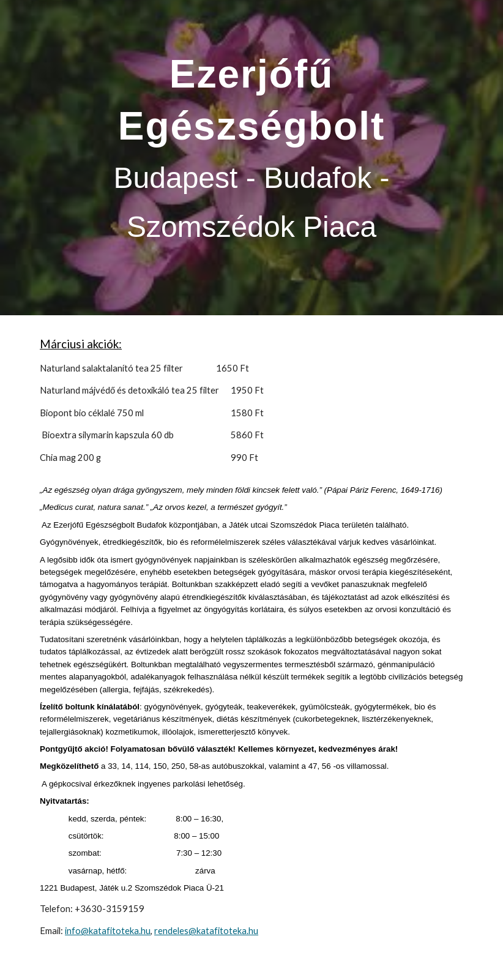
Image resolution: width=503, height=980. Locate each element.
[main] (251, 158)
